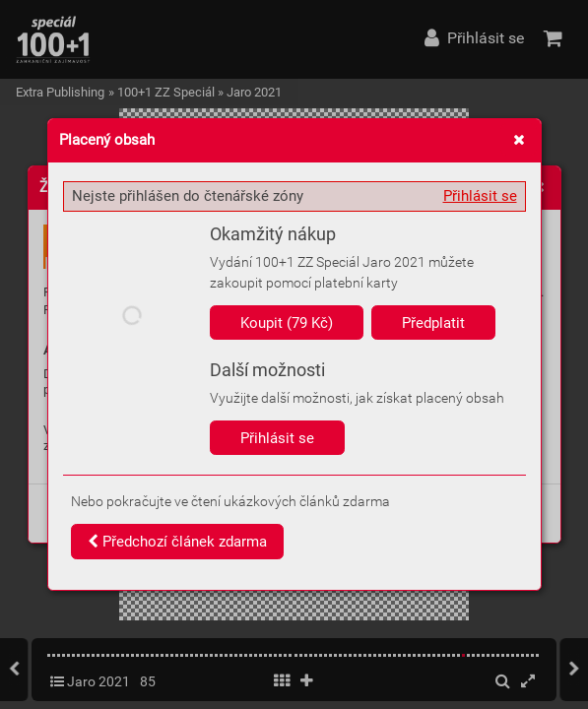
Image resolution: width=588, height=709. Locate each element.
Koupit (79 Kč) (287, 323)
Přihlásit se (480, 196)
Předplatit (433, 323)
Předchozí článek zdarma (177, 542)
